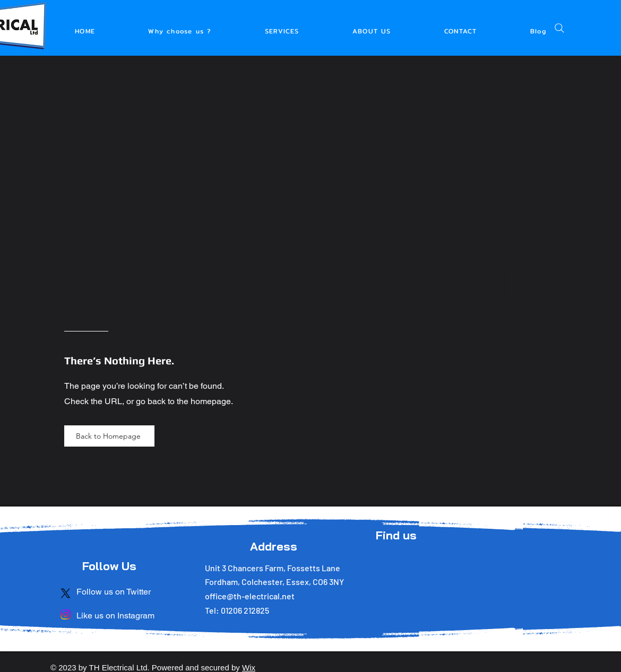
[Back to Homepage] (109, 436)
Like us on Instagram (115, 616)
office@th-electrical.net (250, 596)
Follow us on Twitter (114, 592)
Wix (249, 667)
